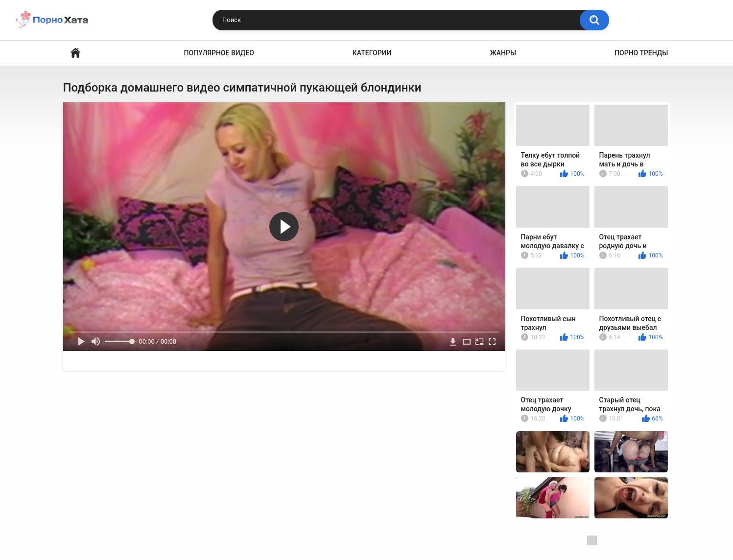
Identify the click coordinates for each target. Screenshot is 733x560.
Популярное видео (219, 53)
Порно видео (75, 53)
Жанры (503, 53)
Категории (372, 53)
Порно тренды (641, 53)
